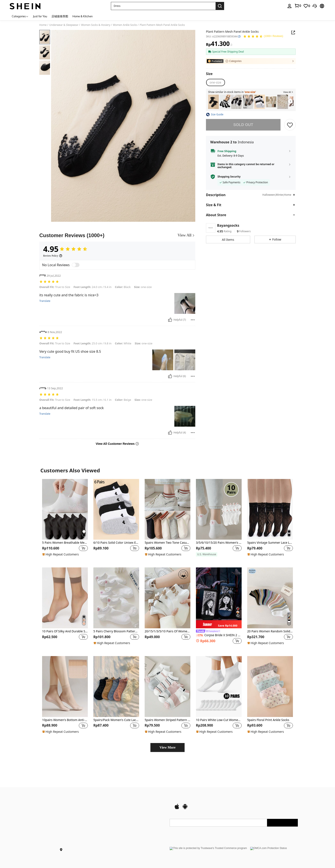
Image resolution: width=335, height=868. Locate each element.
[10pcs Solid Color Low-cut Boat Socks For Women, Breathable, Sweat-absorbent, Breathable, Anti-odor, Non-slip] (283, 102)
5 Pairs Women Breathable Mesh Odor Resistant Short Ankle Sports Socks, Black (65, 543)
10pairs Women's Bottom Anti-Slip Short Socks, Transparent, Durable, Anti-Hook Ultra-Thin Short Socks (65, 720)
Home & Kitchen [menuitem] (83, 16)
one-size (143, 287)
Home (43, 25)
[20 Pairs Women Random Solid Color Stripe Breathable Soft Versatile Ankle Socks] (270, 598)
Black (123, 287)
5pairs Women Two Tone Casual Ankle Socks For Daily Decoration (167, 543)
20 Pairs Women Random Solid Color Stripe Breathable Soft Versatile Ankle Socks (270, 631)
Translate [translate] (45, 301)
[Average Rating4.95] (65, 249)
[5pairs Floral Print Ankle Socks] (270, 687)
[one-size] (215, 82)
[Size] (209, 74)
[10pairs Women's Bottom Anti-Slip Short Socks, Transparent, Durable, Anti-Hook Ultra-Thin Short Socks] (65, 687)
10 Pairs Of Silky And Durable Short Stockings (65, 631)
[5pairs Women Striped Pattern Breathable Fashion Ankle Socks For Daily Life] (167, 687)
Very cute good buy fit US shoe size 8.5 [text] (70, 352)
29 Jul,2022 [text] (54, 276)
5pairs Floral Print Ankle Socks (268, 720)
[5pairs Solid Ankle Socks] (271, 102)
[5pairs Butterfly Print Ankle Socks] (237, 102)
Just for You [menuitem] (40, 16)
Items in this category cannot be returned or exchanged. (246, 166)
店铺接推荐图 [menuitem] (60, 16)
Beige (123, 400)
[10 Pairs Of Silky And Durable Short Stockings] (65, 598)
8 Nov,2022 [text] (55, 332)
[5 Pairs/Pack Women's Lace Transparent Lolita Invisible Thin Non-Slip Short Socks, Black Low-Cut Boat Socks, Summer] (248, 102)
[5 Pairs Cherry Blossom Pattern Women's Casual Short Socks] (116, 598)
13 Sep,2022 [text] (55, 388)
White (123, 343)
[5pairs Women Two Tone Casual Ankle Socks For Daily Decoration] (167, 509)
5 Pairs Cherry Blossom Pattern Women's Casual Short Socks (116, 631)
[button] (163, 6)
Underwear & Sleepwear (64, 25)
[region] (51, 548)
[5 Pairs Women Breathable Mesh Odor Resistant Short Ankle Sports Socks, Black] (65, 509)
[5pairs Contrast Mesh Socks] (225, 102)
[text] (117, 282)
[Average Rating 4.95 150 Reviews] (263, 37)
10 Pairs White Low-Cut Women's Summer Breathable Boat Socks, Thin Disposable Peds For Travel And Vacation (219, 720)
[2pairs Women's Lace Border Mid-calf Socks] (213, 102)
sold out (243, 125)
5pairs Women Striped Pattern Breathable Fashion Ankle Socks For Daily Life (167, 720)
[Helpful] (170, 320)
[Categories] (20, 16)
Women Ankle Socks (125, 25)
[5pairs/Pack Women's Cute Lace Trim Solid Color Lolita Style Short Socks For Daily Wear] (116, 687)
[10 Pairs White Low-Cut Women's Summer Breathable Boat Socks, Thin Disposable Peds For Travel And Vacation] (219, 687)
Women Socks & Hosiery (96, 25)
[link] (307, 6)
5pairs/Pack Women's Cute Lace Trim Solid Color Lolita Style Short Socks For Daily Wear (116, 720)
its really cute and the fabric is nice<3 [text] (69, 295)
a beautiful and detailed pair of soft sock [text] (72, 408)
